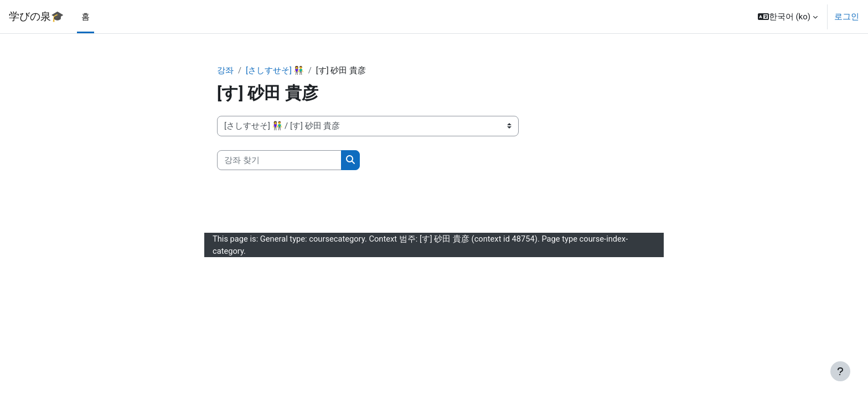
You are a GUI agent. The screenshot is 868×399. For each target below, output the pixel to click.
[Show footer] (840, 371)
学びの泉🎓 (36, 17)
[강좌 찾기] (279, 160)
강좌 (225, 70)
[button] (788, 17)
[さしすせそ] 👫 (275, 70)
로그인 (847, 17)
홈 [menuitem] (86, 17)
